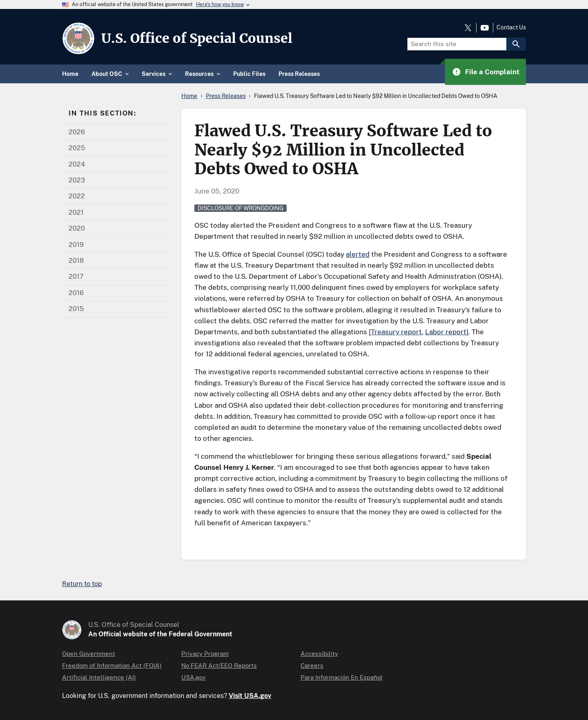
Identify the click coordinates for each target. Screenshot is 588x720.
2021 (76, 212)
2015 (76, 309)
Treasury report (396, 332)
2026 (77, 132)
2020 (77, 228)
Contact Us (511, 27)
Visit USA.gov (250, 696)
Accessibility (319, 654)
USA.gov (194, 677)
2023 (77, 180)
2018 (76, 261)
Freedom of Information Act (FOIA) (112, 666)
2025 (77, 148)
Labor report (446, 332)
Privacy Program (205, 654)
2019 (76, 245)
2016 (76, 293)
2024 (77, 164)
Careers (312, 666)
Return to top (82, 584)
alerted (358, 254)
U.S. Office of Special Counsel (197, 38)
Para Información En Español (342, 677)
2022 (77, 196)
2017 (76, 277)
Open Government (89, 654)
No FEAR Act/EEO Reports (219, 666)
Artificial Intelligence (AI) (99, 677)
